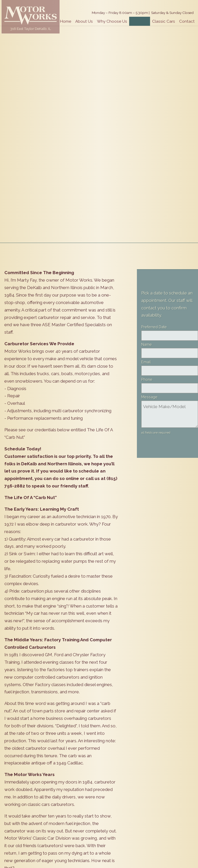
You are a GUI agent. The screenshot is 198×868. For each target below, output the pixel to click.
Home (66, 21)
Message (149, 397)
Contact (187, 21)
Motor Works (31, 15)
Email (146, 362)
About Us (84, 21)
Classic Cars (164, 21)
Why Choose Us (112, 21)
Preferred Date (154, 327)
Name (147, 344)
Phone (147, 379)
